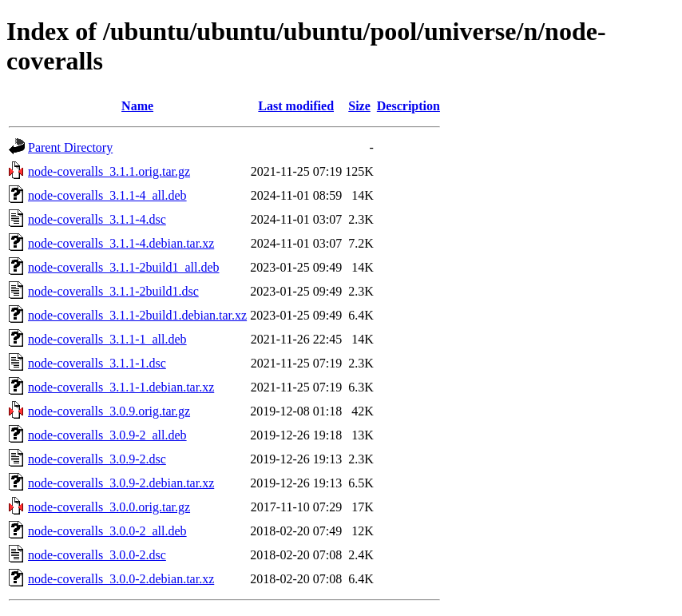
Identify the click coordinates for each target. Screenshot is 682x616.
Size (359, 106)
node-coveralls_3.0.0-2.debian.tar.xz (121, 579)
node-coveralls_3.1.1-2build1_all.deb (124, 267)
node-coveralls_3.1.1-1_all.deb (107, 339)
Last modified (296, 106)
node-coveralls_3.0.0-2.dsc (97, 555)
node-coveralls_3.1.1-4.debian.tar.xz (121, 243)
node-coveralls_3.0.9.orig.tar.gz (109, 411)
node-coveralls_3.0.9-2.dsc (97, 459)
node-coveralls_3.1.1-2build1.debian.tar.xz (137, 315)
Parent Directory (70, 147)
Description (408, 106)
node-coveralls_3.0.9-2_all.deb (107, 435)
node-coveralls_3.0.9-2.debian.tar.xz (121, 483)
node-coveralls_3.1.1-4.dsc (97, 219)
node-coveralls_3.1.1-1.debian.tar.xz (121, 387)
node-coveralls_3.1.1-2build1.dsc (113, 291)
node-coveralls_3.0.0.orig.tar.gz (109, 507)
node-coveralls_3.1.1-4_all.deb (107, 195)
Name (137, 106)
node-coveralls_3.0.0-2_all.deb (107, 531)
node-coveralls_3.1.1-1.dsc (97, 363)
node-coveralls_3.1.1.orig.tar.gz (109, 171)
